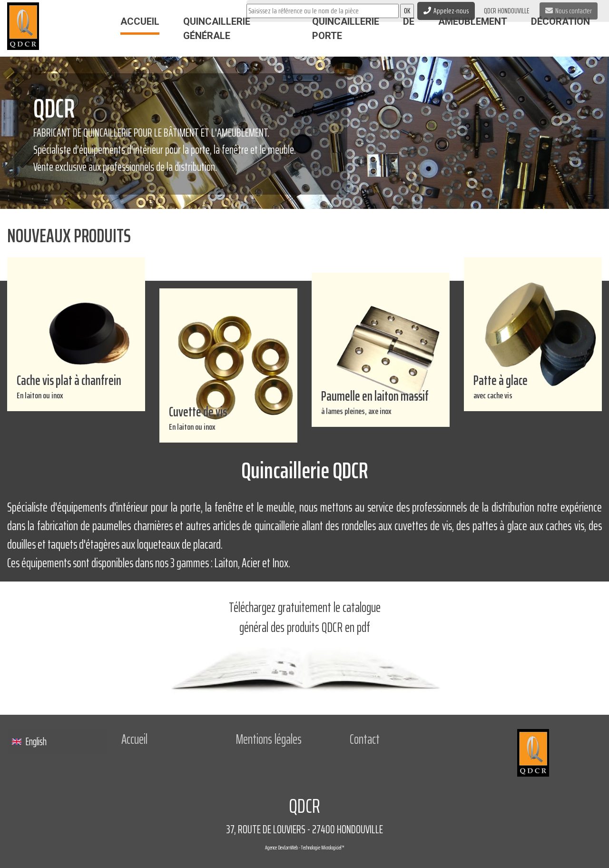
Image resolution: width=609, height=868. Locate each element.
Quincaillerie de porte (363, 29)
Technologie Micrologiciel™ (323, 848)
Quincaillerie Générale (217, 29)
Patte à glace (533, 386)
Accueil (140, 21)
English (29, 742)
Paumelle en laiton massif (381, 402)
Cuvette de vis (228, 417)
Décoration (560, 21)
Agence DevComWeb (281, 848)
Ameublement (473, 21)
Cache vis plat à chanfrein (76, 386)
